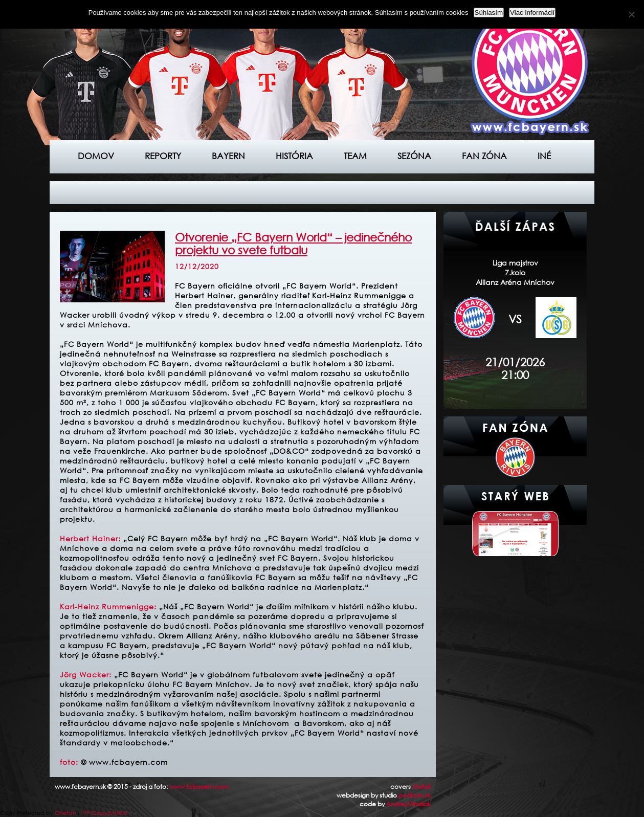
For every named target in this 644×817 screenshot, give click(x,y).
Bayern (228, 156)
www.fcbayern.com (199, 787)
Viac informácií (532, 13)
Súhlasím (489, 13)
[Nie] (631, 14)
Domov (96, 156)
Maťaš (421, 787)
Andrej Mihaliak (408, 804)
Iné (544, 156)
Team (355, 156)
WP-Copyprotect (104, 813)
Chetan (65, 813)
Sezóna (414, 156)
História (294, 156)
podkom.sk (415, 795)
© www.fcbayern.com (124, 762)
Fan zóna (484, 156)
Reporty (163, 156)
